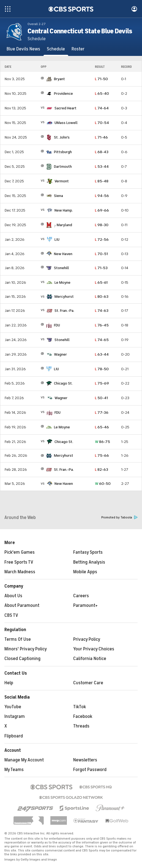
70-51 (101, 254)
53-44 (102, 167)
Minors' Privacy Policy (26, 649)
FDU (57, 325)
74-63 (102, 311)
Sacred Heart (65, 108)
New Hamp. (64, 210)
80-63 (102, 297)
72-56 (102, 240)
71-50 (101, 79)
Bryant (59, 79)
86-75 (103, 442)
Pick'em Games (20, 552)
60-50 (103, 484)
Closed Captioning (22, 659)
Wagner (60, 354)
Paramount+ (85, 605)
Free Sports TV (19, 562)
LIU (57, 240)
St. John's (62, 137)
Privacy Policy (87, 639)
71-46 (101, 137)
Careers (81, 596)
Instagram (15, 716)
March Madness (20, 572)
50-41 (101, 398)
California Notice (90, 659)
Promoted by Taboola (119, 517)
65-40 (102, 94)
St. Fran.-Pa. (64, 311)
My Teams (14, 770)
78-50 (102, 369)
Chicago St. (63, 383)
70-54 (102, 123)
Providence (63, 94)
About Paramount (22, 605)
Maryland (64, 225)
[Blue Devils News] (23, 49)
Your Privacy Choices (94, 649)
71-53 (101, 268)
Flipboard (14, 736)
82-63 (102, 470)
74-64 (102, 108)
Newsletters (85, 760)
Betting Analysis (89, 562)
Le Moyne (62, 282)
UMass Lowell (66, 123)
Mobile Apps (85, 572)
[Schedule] (56, 49)
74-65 (102, 340)
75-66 (102, 455)
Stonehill (62, 268)
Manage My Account (24, 760)
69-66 (102, 210)
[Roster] (78, 49)
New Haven (63, 254)
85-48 (102, 181)
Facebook (83, 716)
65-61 (101, 282)
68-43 (102, 152)
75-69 (102, 383)
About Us (13, 596)
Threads (81, 726)
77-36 (102, 413)
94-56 (102, 196)
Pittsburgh (63, 152)
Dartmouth (63, 167)
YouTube (13, 707)
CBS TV (11, 615)
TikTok (80, 707)
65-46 (102, 427)
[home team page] (49, 79)
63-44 (102, 354)
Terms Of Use (18, 639)
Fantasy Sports (88, 552)
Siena (58, 196)
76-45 (102, 325)
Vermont (62, 181)
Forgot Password (90, 770)
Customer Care (88, 683)
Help (9, 683)
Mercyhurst (64, 297)
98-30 (102, 225)
